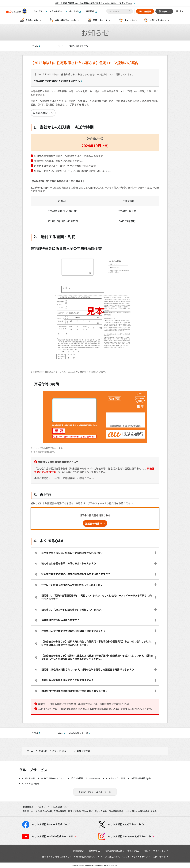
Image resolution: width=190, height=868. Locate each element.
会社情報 (75, 11)
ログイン (166, 11)
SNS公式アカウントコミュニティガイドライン (126, 857)
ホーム (30, 751)
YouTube (52, 836)
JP (177, 11)
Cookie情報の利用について (87, 857)
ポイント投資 (77, 778)
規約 (146, 851)
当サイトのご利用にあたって (56, 857)
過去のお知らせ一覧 (78, 46)
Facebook (51, 824)
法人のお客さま (57, 11)
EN (182, 11)
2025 (60, 46)
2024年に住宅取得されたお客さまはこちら (57, 81)
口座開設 (147, 11)
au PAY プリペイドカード (53, 778)
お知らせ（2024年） (62, 751)
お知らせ (43, 751)
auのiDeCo (94, 778)
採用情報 (92, 11)
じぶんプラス (38, 11)
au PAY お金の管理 (30, 783)
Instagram (129, 836)
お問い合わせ (159, 857)
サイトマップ (159, 851)
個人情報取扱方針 (114, 851)
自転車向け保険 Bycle (141, 778)
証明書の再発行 (42, 113)
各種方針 (133, 851)
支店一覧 (62, 807)
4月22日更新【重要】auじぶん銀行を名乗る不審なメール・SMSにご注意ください (93, 3)
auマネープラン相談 (115, 778)
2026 (35, 46)
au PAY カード (28, 778)
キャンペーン (131, 20)
